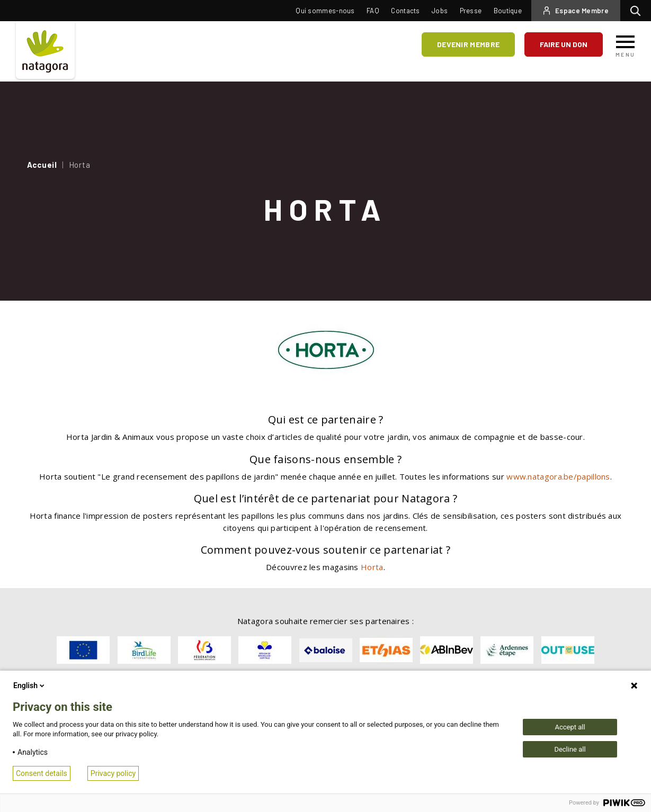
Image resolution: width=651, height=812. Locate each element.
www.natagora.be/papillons (558, 476)
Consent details (42, 773)
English (30, 685)
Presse (471, 11)
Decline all (570, 749)
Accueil (42, 165)
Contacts (405, 11)
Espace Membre (582, 11)
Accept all (570, 727)
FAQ (373, 11)
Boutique (508, 11)
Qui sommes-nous (325, 11)
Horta (372, 567)
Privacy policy (113, 773)
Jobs (440, 11)
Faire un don (564, 44)
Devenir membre (468, 44)
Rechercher (638, 11)
